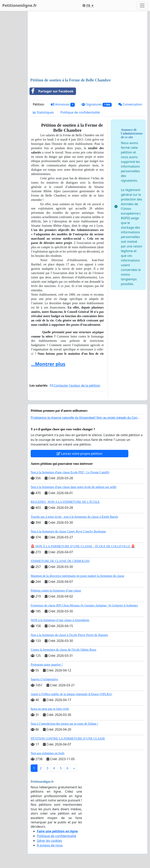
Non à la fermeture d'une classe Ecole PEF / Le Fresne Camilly (70, 472)
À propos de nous (50, 845)
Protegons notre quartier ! (47, 665)
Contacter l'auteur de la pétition (75, 385)
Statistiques (43, 112)
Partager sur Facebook (52, 91)
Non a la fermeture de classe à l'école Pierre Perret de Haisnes (69, 635)
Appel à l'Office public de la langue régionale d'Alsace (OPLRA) (71, 694)
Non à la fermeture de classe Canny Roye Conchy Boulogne (68, 531)
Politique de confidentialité (80, 112)
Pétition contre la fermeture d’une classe (56, 591)
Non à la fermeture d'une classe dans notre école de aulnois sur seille (74, 487)
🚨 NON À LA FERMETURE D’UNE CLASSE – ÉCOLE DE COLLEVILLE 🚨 (83, 546)
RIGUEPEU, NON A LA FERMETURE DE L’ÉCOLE (65, 502)
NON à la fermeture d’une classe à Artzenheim (60, 620)
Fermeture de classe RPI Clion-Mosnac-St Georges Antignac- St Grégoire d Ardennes (84, 605)
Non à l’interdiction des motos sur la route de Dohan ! (64, 724)
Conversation (130, 104)
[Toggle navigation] (142, 5)
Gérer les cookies (49, 841)
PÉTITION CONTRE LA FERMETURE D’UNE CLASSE (68, 739)
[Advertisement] (87, 45)
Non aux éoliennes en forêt (47, 753)
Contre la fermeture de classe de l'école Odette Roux (63, 650)
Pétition (38, 104)
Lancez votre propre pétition (79, 454)
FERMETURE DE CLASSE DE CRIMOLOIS (60, 561)
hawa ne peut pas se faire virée (50, 709)
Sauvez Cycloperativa (44, 679)
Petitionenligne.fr (20, 5)
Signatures (97, 104)
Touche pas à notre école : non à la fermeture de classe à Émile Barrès (74, 517)
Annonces (63, 104)
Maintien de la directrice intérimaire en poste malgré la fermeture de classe (77, 576)
